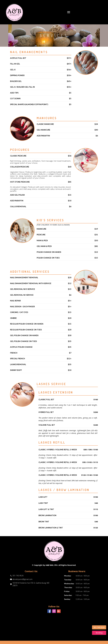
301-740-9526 (99, 627)
